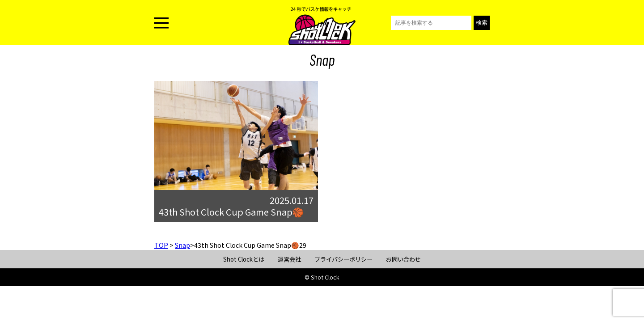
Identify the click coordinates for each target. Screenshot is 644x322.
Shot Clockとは (244, 259)
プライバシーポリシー (343, 259)
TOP (161, 245)
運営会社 (289, 259)
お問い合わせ (403, 259)
